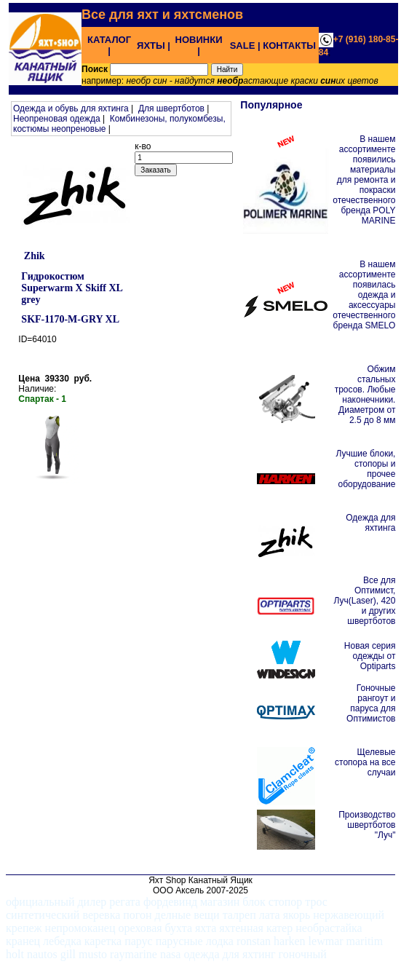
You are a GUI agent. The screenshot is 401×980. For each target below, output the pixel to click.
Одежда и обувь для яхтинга (71, 108)
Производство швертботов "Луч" (367, 825)
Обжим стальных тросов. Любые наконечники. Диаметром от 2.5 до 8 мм (365, 395)
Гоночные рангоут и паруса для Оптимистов (371, 703)
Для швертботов (171, 108)
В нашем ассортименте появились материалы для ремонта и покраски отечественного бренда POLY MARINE (364, 180)
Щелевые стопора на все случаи (365, 762)
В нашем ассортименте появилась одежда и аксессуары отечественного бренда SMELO (364, 295)
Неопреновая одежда (57, 119)
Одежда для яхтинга (370, 523)
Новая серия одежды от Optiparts (370, 656)
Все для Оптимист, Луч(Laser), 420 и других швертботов (364, 601)
